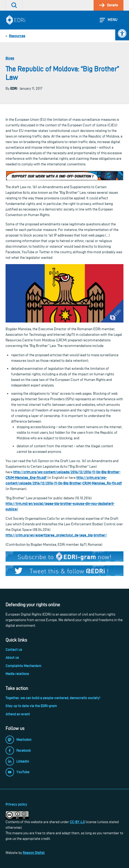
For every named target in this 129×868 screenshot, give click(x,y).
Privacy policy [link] (16, 804)
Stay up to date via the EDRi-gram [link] (31, 706)
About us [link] (12, 658)
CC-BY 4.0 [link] (77, 822)
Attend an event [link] (18, 714)
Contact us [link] (14, 650)
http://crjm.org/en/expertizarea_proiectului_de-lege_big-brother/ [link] (56, 535)
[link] (122, 33)
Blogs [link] (10, 58)
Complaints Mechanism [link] (23, 666)
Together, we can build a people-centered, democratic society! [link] (53, 698)
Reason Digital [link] (34, 853)
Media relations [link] (17, 674)
